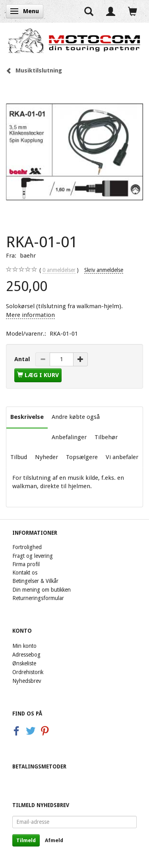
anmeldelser (59, 270)
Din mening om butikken (42, 590)
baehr (28, 256)
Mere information (30, 315)
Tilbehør (106, 437)
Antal (23, 359)
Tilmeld (26, 840)
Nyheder (46, 457)
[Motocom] (74, 41)
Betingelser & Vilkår (35, 581)
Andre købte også (76, 417)
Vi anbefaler (122, 457)
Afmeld (54, 840)
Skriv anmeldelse (104, 270)
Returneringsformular (38, 598)
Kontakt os (25, 573)
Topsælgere (82, 457)
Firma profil (26, 564)
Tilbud (19, 457)
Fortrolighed (27, 547)
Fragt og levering (33, 556)
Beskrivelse (27, 417)
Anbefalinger (69, 437)
